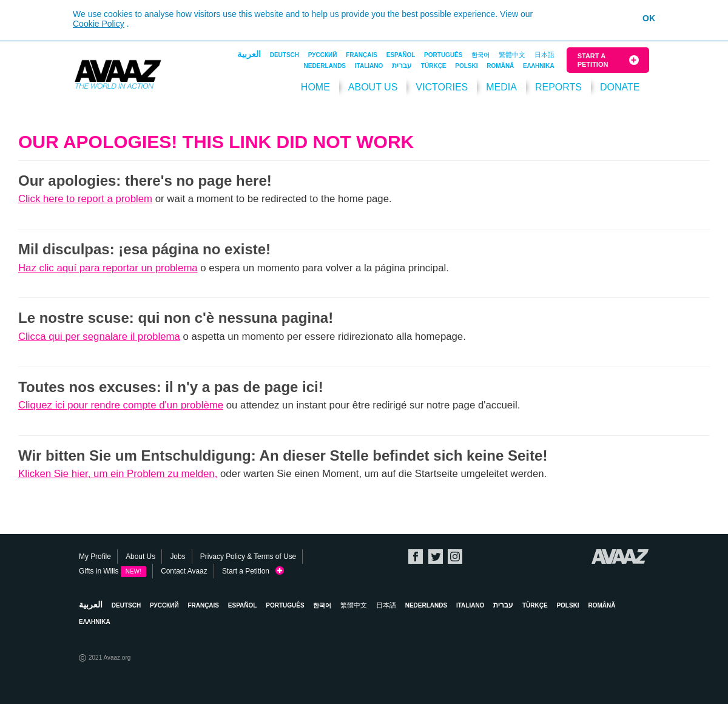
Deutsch (285, 55)
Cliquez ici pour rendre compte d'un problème (121, 405)
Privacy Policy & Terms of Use (248, 557)
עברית (402, 66)
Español (401, 55)
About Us (373, 87)
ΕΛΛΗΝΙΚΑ (539, 66)
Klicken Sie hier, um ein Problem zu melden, (118, 474)
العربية (249, 54)
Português (443, 55)
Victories (442, 87)
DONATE (620, 87)
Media (501, 87)
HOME (315, 87)
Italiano (369, 66)
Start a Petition (593, 60)
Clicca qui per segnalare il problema (99, 337)
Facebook (416, 557)
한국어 (480, 55)
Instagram (455, 557)
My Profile (95, 557)
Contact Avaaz (184, 571)
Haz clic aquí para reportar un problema (108, 268)
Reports (558, 87)
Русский (323, 55)
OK (649, 18)
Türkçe (434, 66)
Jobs (177, 557)
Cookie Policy (99, 24)
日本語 (544, 55)
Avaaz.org (620, 557)
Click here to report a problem (85, 199)
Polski (466, 66)
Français (362, 55)
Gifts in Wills (113, 571)
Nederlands (325, 66)
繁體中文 (512, 55)
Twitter (436, 557)
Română (500, 66)
